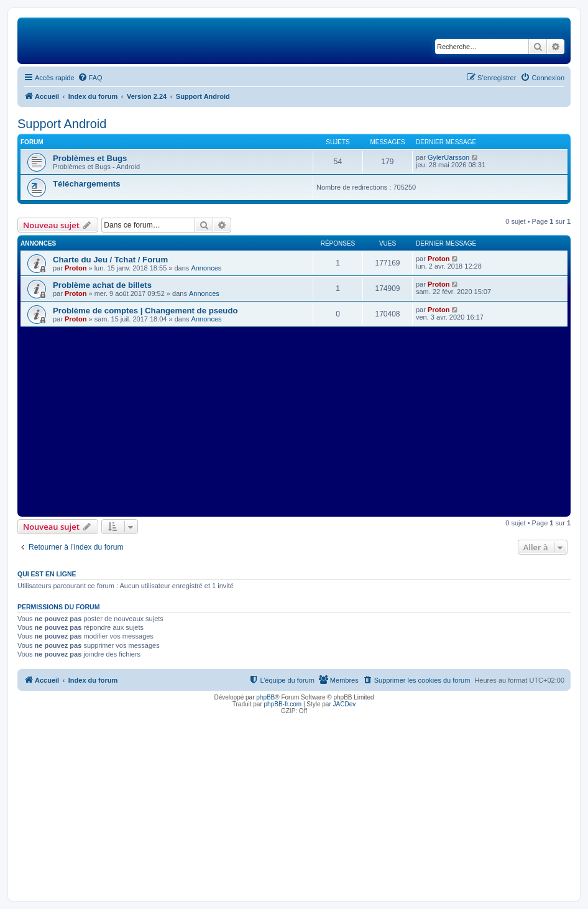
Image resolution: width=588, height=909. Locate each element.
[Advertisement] (294, 420)
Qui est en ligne (47, 574)
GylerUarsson (448, 157)
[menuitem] (90, 78)
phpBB (265, 697)
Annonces (206, 268)
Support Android (62, 124)
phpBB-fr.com (283, 704)
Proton (76, 268)
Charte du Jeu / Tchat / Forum (110, 260)
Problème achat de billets (102, 285)
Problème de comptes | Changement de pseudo (145, 311)
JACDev (345, 704)
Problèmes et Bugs (90, 158)
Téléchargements (86, 184)
